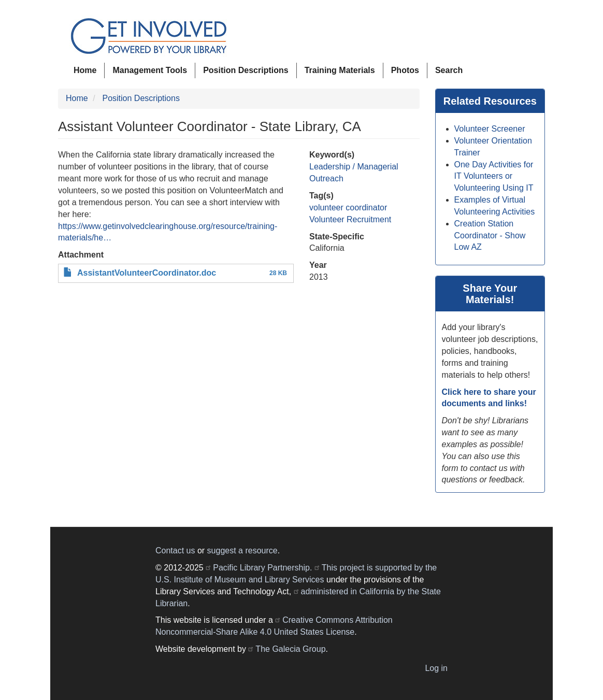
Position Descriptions (246, 70)
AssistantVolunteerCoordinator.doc (147, 273)
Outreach (326, 178)
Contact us (175, 551)
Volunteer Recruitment (350, 219)
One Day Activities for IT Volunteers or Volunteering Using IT (494, 176)
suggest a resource (242, 551)
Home (85, 70)
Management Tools (150, 70)
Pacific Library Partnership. (262, 568)
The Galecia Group (290, 649)
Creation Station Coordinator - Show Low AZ (490, 235)
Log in (436, 668)
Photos (405, 70)
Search (449, 70)
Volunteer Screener (490, 129)
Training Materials (340, 70)
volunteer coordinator (348, 208)
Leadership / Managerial (354, 167)
